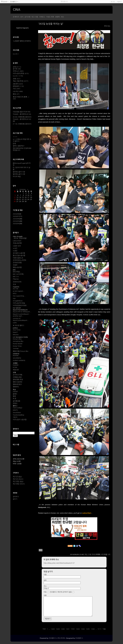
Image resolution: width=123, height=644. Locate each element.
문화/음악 (18, 86)
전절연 (15, 265)
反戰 (17, 79)
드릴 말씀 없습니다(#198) (22, 112)
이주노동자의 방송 (19, 303)
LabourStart (17, 241)
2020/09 (16, 214)
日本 (14, 284)
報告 (16, 94)
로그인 (113, 2)
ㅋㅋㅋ (15, 137)
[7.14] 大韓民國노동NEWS (22, 124)
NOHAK (16, 356)
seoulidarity (17, 358)
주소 (45, 586)
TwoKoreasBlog (18, 415)
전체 (17, 67)
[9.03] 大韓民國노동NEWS (22, 117)
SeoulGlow (17, 413)
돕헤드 (15, 394)
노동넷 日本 (17, 246)
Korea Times (17, 346)
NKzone (16, 335)
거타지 (15, 417)
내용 (45, 595)
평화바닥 (16, 387)
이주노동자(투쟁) (21, 74)
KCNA (15, 367)
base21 (15, 332)
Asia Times (17, 330)
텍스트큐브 (62, 638)
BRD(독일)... (17, 272)
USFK (15, 323)
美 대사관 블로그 (18, 325)
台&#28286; (17, 282)
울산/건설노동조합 (19, 256)
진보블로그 (52, 638)
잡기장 (17, 69)
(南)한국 (18, 84)
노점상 (15, 251)
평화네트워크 (17, 384)
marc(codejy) (18, 408)
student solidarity (19, 360)
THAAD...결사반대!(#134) (22, 114)
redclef (15, 391)
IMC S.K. (16, 277)
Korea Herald (18, 344)
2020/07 (16, 216)
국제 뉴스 (18, 71)
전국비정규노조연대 (19, 260)
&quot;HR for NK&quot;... (22, 312)
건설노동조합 (17, 243)
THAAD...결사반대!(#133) (22, 119)
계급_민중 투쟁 (90, 554)
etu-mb (15, 289)
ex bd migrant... (19, 291)
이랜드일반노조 (18, 258)
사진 (17, 89)
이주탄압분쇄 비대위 (20, 306)
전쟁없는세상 (17, 377)
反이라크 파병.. (18, 375)
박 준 (15, 399)
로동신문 (16, 370)
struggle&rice (18, 301)
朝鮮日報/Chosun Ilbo (21, 351)
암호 (45, 580)
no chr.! (16, 54)
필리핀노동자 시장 (19, 172)
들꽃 (14, 396)
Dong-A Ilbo (17, 339)
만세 (14, 144)
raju (14, 298)
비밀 (45, 592)
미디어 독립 (17, 177)
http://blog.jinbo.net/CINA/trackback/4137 (59, 563)
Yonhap (16, 348)
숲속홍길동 (17, 401)
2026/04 (22, 190)
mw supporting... (19, 296)
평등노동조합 (17, 267)
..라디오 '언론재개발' (20, 238)
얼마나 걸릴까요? (19, 146)
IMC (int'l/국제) (18, 274)
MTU (15, 294)
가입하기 (119, 2)
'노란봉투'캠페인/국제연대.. (22, 41)
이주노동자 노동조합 (20, 420)
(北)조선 (18, 91)
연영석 (15, 403)
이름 (45, 575)
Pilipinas (16, 279)
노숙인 (15, 248)
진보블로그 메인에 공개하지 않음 (61, 592)
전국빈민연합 (17, 263)
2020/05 (16, 221)
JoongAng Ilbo (18, 341)
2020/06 (16, 219)
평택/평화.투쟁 (18, 380)
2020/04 (16, 224)
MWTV (15, 410)
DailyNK (16, 365)
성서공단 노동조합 (19, 253)
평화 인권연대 (17, 382)
